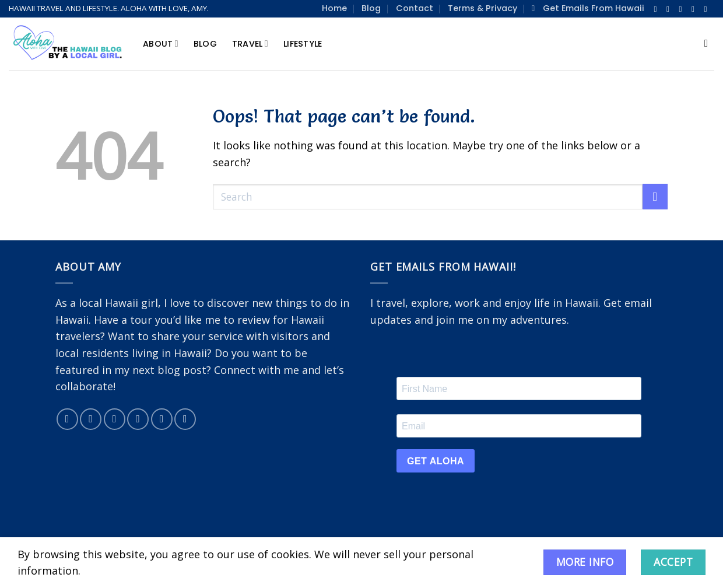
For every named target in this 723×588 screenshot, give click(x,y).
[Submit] (655, 197)
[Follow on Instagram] (670, 9)
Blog (371, 8)
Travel (250, 44)
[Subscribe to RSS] (185, 419)
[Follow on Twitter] (683, 9)
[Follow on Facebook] (658, 9)
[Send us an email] (695, 9)
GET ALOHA (436, 461)
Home (334, 8)
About (161, 44)
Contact (415, 8)
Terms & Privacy (482, 8)
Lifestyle (303, 44)
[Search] (709, 44)
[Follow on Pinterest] (708, 9)
